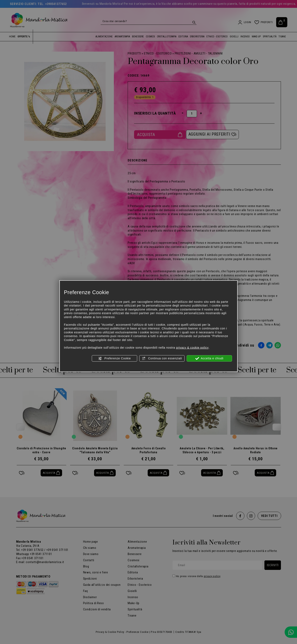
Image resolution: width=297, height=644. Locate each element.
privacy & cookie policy (192, 347)
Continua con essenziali (162, 359)
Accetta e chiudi (209, 359)
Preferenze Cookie (114, 359)
